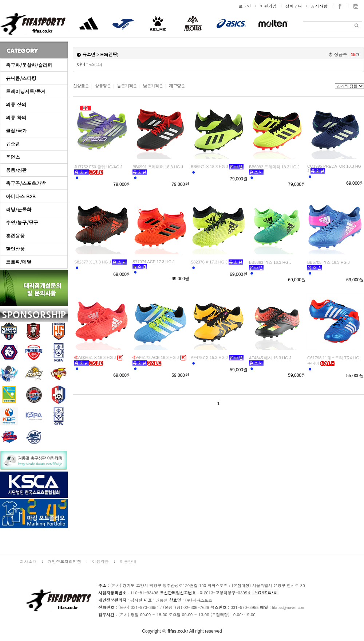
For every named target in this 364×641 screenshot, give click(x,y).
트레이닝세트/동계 (26, 91)
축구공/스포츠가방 (26, 183)
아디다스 (89, 65)
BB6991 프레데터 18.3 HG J (158, 167)
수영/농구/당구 (22, 222)
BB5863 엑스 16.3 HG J (270, 262)
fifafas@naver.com (288, 607)
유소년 (13, 144)
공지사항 (319, 6)
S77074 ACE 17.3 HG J (154, 262)
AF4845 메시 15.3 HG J (270, 358)
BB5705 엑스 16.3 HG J (329, 262)
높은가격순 (127, 86)
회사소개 (28, 561)
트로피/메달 (19, 262)
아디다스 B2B (21, 196)
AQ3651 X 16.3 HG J (95, 357)
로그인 (245, 6)
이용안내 (128, 561)
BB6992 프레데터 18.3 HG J (274, 167)
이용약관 (100, 561)
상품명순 (103, 86)
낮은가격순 (153, 86)
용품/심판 (16, 170)
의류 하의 (16, 118)
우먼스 (13, 157)
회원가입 (268, 6)
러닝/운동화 (19, 209)
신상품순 (81, 86)
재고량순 (177, 86)
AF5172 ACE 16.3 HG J (156, 357)
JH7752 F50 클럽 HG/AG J (98, 167)
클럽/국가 (16, 131)
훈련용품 (15, 236)
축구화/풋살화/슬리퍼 (29, 65)
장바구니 (294, 6)
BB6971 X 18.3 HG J (209, 167)
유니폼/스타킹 (21, 78)
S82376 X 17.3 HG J (209, 262)
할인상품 (15, 249)
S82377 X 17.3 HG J (93, 262)
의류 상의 (16, 104)
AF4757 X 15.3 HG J (209, 357)
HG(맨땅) (110, 55)
